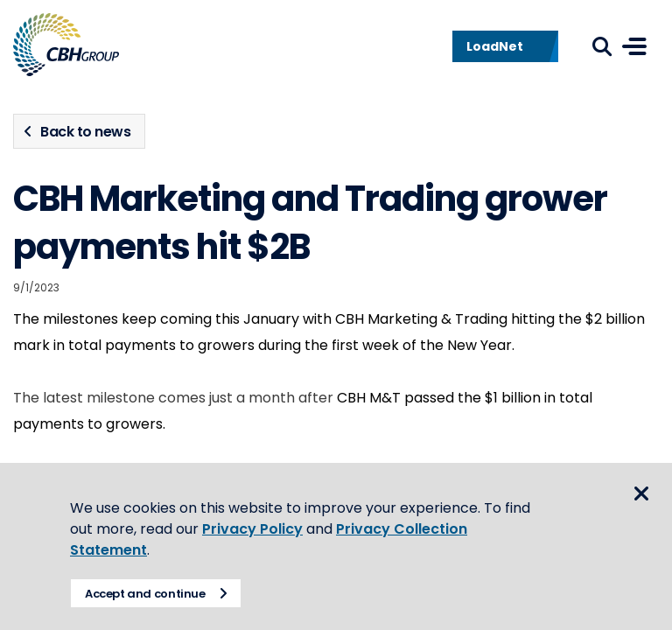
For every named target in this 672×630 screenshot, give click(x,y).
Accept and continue (145, 594)
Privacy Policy (252, 529)
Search (602, 46)
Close (641, 493)
